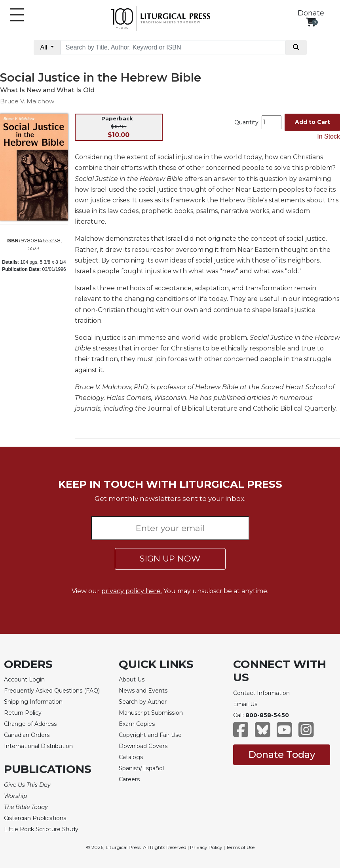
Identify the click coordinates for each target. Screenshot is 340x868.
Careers (129, 779)
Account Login (24, 680)
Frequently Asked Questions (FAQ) (52, 691)
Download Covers (143, 746)
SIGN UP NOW (170, 559)
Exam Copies (137, 724)
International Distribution (38, 746)
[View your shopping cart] (311, 22)
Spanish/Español (141, 768)
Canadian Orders (27, 735)
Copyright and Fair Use (150, 735)
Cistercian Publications (35, 818)
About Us (132, 680)
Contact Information (261, 693)
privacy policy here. (132, 591)
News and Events (143, 691)
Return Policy (23, 713)
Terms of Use (240, 847)
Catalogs (131, 757)
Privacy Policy (206, 847)
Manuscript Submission (151, 713)
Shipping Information (33, 702)
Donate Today (282, 755)
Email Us (245, 704)
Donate (311, 13)
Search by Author (143, 702)
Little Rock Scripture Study (41, 829)
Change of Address (30, 724)
